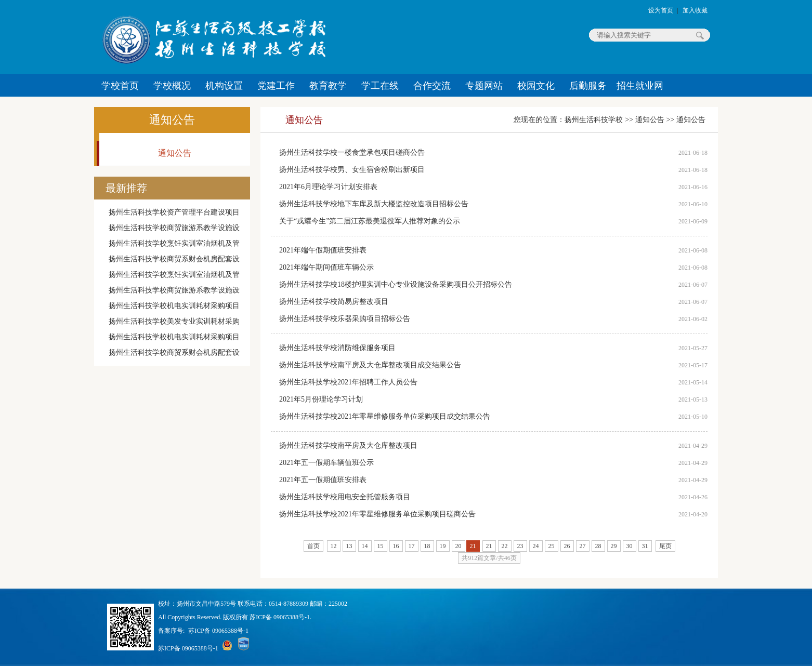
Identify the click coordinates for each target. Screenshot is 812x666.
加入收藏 (695, 10)
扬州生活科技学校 (594, 120)
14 (365, 546)
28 (598, 546)
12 (334, 546)
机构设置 (224, 86)
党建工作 (276, 86)
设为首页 (661, 10)
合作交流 (432, 86)
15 (381, 546)
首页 (313, 546)
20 (459, 546)
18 (427, 546)
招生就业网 (640, 86)
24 (536, 546)
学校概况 (172, 86)
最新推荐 (126, 188)
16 (396, 546)
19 (443, 546)
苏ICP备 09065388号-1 (218, 631)
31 (645, 546)
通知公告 (172, 120)
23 (520, 546)
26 (567, 546)
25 (552, 546)
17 (412, 546)
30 (630, 546)
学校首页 (120, 86)
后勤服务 (588, 86)
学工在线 (380, 86)
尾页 (665, 546)
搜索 (700, 35)
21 (489, 546)
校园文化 (536, 86)
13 (349, 546)
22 (505, 546)
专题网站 (484, 86)
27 (583, 546)
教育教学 (328, 86)
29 (614, 546)
